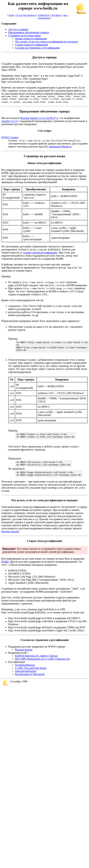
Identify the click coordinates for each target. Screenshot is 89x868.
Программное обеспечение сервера (29, 32)
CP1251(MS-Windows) (26, 15)
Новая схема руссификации (31, 39)
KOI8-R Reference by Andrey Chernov (36, 662)
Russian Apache (10, 538)
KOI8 (11, 15)
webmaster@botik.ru (60, 148)
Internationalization (26, 677)
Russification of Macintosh (30, 680)
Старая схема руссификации (31, 45)
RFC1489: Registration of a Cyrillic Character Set (42, 665)
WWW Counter (10, 138)
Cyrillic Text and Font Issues (31, 674)
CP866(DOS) (44, 15)
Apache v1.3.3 (9, 122)
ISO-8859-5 (57, 15)
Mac (66, 15)
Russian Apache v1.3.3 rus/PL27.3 (39, 119)
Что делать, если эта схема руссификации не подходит (47, 42)
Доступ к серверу (18, 29)
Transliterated (44, 18)
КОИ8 (5, 568)
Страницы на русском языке (25, 35)
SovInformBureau (25, 671)
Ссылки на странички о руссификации (37, 48)
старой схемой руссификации (40, 254)
